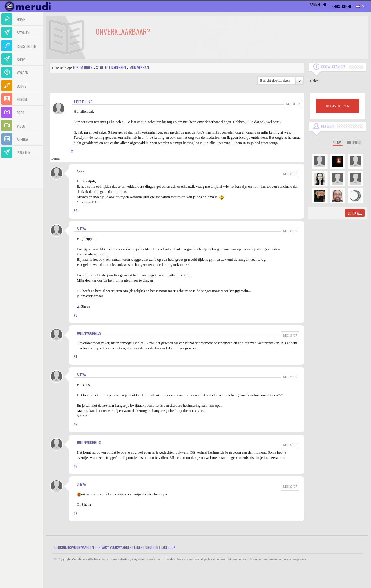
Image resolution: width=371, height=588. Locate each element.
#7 (76, 513)
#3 (75, 315)
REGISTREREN (338, 106)
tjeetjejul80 (83, 102)
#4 (75, 357)
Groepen (152, 547)
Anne (80, 171)
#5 (75, 425)
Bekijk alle (355, 213)
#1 (72, 151)
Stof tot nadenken (111, 67)
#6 (76, 466)
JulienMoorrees (89, 333)
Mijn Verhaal (140, 67)
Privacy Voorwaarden (114, 547)
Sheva (81, 229)
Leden (138, 547)
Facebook (168, 547)
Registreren (341, 6)
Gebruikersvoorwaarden (74, 547)
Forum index (83, 67)
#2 (75, 211)
